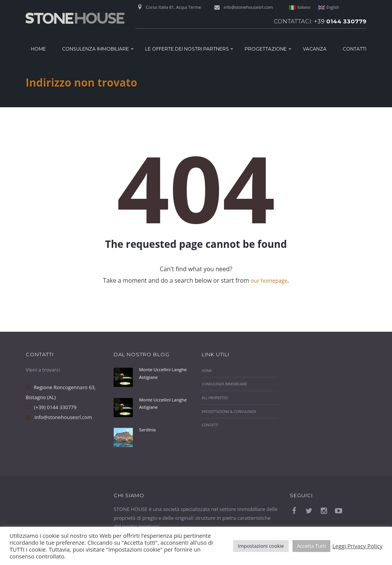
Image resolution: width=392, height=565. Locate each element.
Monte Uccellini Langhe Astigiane (159, 373)
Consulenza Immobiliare (96, 49)
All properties (217, 398)
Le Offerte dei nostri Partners (187, 49)
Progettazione (266, 49)
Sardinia (148, 429)
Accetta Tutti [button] (312, 546)
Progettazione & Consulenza (232, 411)
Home (38, 49)
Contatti (354, 49)
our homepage (269, 280)
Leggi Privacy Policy (357, 546)
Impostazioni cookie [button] (261, 546)
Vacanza (315, 49)
